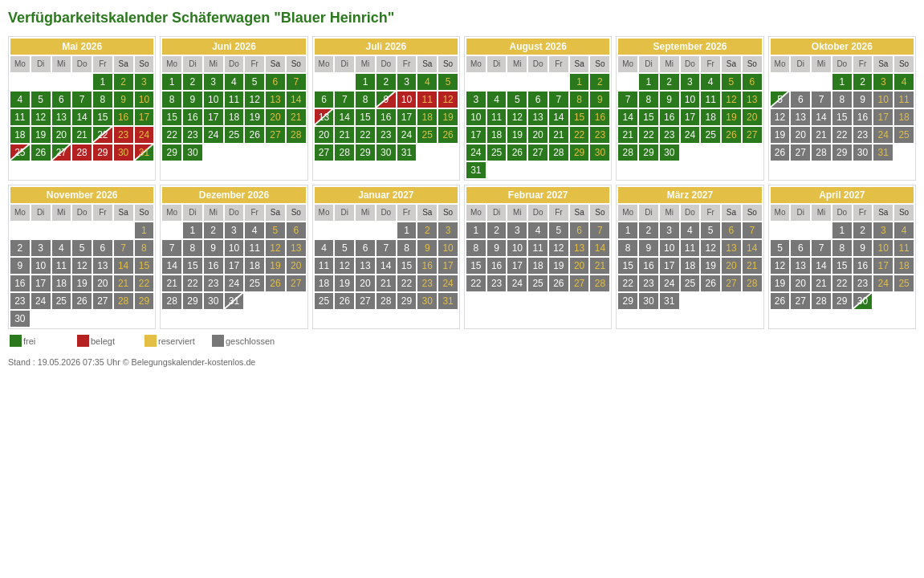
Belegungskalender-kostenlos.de (194, 362)
